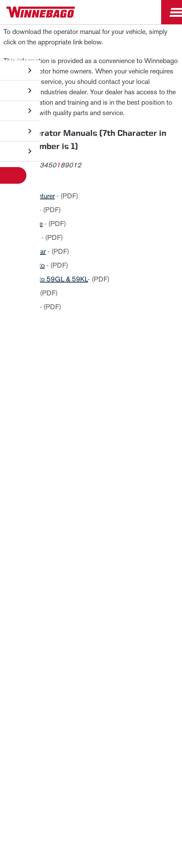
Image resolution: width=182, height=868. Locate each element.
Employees (91, 628)
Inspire (33, 224)
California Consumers (139, 716)
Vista (31, 307)
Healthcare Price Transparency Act (58, 716)
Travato (34, 265)
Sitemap (71, 699)
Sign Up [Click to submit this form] (57, 528)
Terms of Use (91, 734)
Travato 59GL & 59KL (56, 279)
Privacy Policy (106, 422)
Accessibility (111, 699)
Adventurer (39, 196)
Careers (91, 612)
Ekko (30, 210)
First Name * (55, 462)
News (91, 596)
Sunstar (35, 251)
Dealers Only (91, 645)
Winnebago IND (91, 579)
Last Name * (55, 484)
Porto (31, 237)
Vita (29, 293)
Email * (49, 506)
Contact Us (155, 699)
